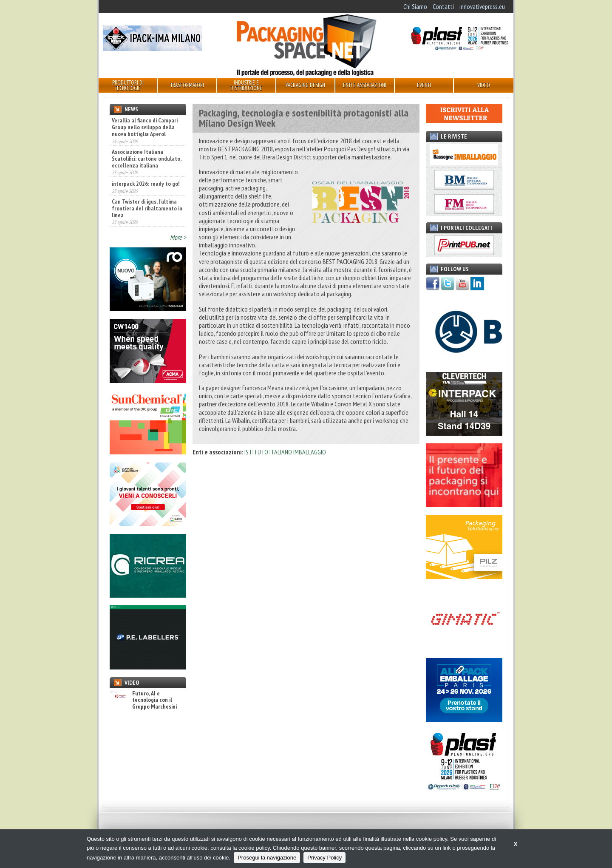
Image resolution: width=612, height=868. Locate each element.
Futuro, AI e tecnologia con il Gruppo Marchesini (143, 700)
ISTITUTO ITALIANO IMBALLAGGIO (285, 452)
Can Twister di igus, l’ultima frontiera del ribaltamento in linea (147, 208)
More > (178, 237)
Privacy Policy (324, 858)
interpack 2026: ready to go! (146, 184)
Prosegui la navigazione (267, 858)
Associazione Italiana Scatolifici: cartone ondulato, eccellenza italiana (146, 159)
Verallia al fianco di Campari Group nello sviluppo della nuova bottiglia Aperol (145, 127)
